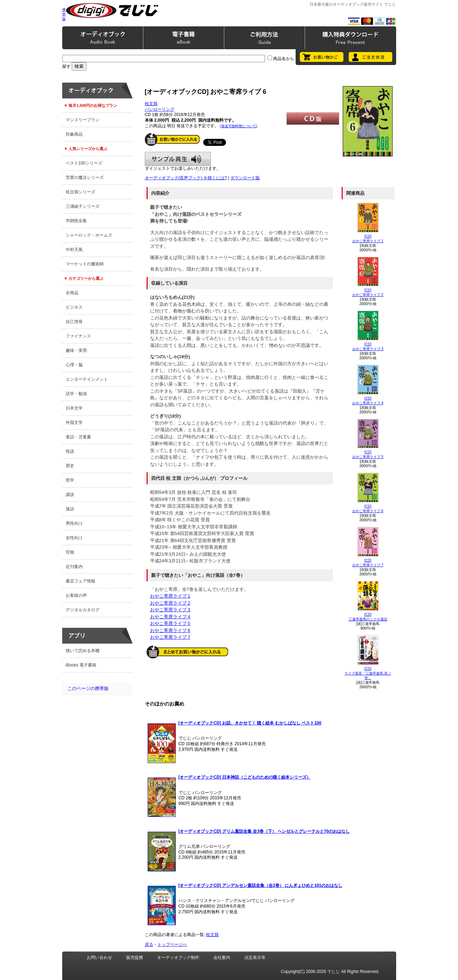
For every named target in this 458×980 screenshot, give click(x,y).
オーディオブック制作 (178, 958)
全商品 (72, 293)
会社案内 (222, 958)
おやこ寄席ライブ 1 (170, 596)
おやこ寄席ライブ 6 (170, 630)
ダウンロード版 (245, 178)
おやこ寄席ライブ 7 (170, 637)
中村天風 (74, 250)
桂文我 (151, 104)
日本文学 (74, 408)
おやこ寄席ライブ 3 (170, 610)
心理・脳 (74, 365)
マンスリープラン (83, 120)
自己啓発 (74, 322)
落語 (70, 509)
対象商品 (74, 134)
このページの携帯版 (88, 688)
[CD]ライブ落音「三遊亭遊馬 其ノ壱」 (368, 673)
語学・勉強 (76, 394)
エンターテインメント (87, 379)
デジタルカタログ (83, 610)
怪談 (70, 451)
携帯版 (64, 14)
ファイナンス (78, 336)
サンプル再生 (178, 159)
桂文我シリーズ (80, 192)
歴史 (70, 466)
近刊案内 (74, 567)
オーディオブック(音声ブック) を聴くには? (186, 178)
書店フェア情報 (80, 581)
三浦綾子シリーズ (83, 206)
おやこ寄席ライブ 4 (170, 617)
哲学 (70, 480)
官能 (70, 552)
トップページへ (172, 944)
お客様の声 (76, 595)
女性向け (74, 538)
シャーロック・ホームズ (89, 235)
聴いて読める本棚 (83, 651)
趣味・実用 (76, 350)
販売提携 (135, 958)
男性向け (74, 523)
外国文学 (74, 423)
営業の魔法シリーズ (85, 178)
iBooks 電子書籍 (81, 665)
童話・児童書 (78, 437)
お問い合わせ (99, 958)
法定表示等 (255, 958)
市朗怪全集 (76, 221)
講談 (70, 495)
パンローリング (160, 109)
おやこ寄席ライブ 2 (170, 603)
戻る (149, 944)
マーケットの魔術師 (85, 264)
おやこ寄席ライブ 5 (170, 623)
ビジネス (74, 307)
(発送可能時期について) (239, 126)
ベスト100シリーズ (84, 163)
